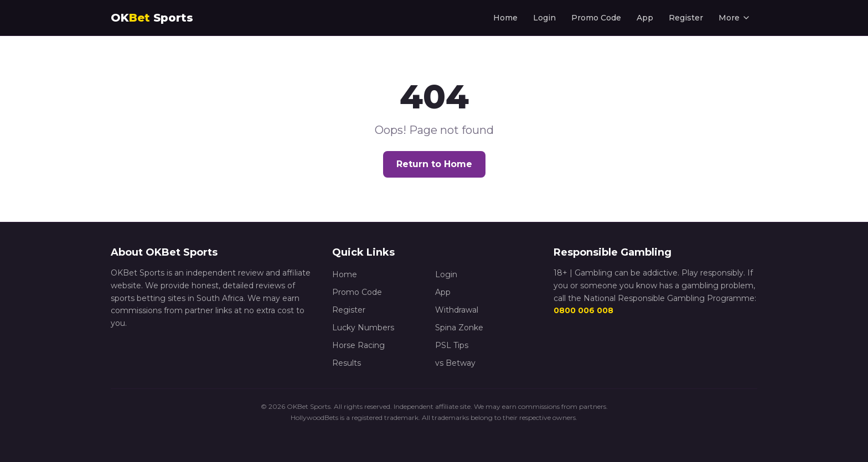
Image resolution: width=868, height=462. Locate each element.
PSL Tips (452, 345)
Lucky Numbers (363, 328)
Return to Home (434, 164)
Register (686, 18)
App (645, 18)
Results (347, 363)
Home (505, 18)
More (735, 18)
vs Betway (455, 363)
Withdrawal (457, 310)
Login (544, 18)
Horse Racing (358, 345)
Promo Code (596, 18)
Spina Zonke (459, 328)
